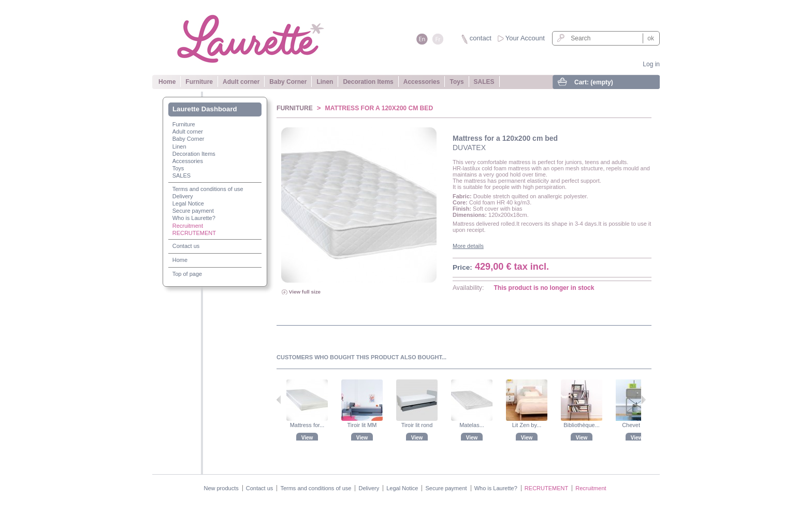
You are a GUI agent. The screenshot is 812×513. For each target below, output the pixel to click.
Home (167, 82)
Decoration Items (368, 82)
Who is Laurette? (194, 218)
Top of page (187, 274)
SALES (484, 82)
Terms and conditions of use (208, 189)
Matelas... (472, 425)
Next (643, 400)
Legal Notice (188, 203)
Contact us (186, 246)
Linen (325, 82)
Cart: (594, 82)
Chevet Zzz (636, 425)
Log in (651, 64)
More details (468, 246)
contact (481, 38)
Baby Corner (288, 82)
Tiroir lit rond (417, 425)
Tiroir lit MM (362, 425)
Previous (279, 400)
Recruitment (188, 226)
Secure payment (193, 211)
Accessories (422, 82)
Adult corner (241, 82)
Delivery (183, 196)
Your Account (525, 38)
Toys (456, 82)
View (307, 438)
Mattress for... (307, 425)
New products (221, 488)
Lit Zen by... (527, 425)
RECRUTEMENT (194, 233)
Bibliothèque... (582, 425)
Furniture (199, 82)
